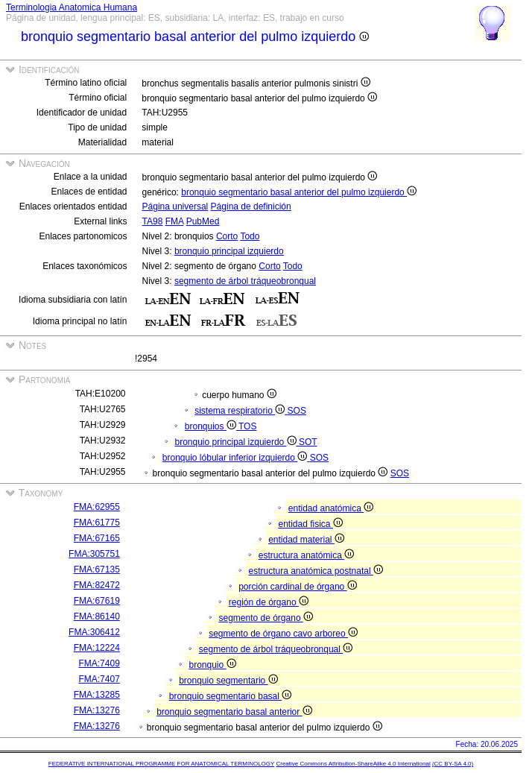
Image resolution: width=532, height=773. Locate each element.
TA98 (153, 221)
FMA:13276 (97, 710)
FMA (175, 221)
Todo (250, 236)
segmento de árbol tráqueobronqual (245, 281)
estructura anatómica (306, 555)
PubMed (203, 221)
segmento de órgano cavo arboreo (283, 634)
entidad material (306, 540)
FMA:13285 (97, 695)
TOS (247, 426)
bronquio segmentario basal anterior (234, 712)
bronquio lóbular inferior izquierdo (236, 458)
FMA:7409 (99, 663)
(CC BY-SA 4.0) (453, 764)
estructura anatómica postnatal (315, 571)
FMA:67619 (97, 601)
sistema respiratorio (241, 411)
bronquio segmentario (228, 681)
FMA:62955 (97, 507)
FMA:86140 (97, 616)
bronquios (212, 426)
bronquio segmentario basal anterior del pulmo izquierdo (299, 192)
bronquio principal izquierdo (229, 251)
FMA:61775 (97, 523)
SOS (297, 411)
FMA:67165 (97, 538)
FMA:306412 (94, 632)
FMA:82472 (97, 585)
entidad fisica (310, 524)
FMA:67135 (97, 570)
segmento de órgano (265, 618)
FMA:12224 (97, 648)
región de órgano (269, 602)
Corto (227, 236)
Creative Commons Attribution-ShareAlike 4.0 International (353, 764)
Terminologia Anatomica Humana (72, 7)
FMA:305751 (94, 554)
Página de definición (251, 206)
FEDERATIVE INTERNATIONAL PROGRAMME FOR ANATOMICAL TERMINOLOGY (161, 764)
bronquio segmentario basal (230, 696)
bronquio (212, 665)
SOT (308, 442)
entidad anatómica (331, 508)
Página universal (175, 206)
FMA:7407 (99, 679)
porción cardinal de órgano (297, 587)
